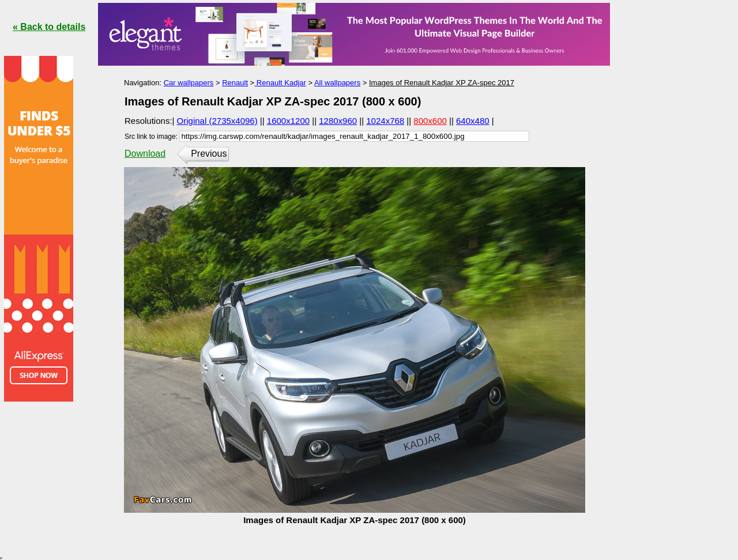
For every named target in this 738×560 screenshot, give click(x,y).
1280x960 (338, 121)
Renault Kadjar (280, 83)
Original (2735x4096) (217, 121)
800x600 (430, 121)
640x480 (473, 121)
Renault (235, 83)
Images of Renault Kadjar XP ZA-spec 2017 (442, 83)
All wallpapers (337, 83)
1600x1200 (288, 121)
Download (145, 154)
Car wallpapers (189, 83)
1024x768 (385, 121)
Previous (209, 154)
